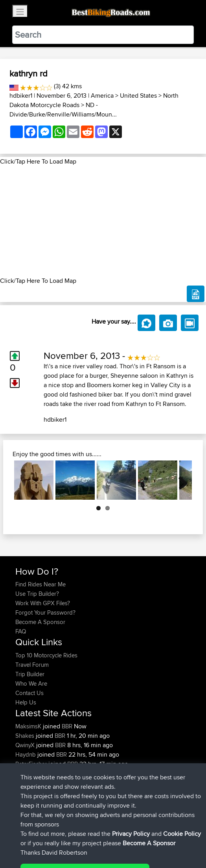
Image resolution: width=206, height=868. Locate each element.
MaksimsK (29, 726)
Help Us (26, 702)
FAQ (21, 631)
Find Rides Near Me (40, 584)
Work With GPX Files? (43, 603)
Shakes (26, 736)
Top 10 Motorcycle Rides (46, 655)
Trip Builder (30, 674)
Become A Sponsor (40, 622)
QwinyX (26, 745)
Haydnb (26, 754)
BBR (67, 726)
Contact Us (29, 693)
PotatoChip (30, 773)
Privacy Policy (121, 838)
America (102, 96)
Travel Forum (32, 665)
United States (138, 96)
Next (180, 480)
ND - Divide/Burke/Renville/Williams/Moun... (63, 110)
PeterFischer (32, 764)
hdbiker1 (21, 96)
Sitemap (89, 838)
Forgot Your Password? (45, 612)
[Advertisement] (103, 221)
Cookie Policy (160, 838)
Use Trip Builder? (37, 594)
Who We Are (31, 683)
